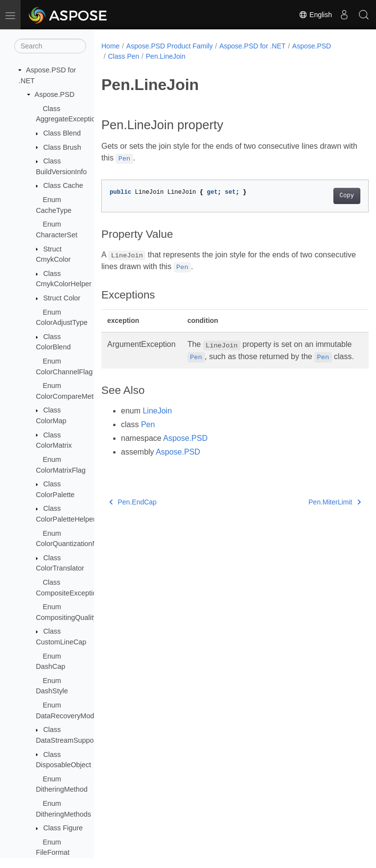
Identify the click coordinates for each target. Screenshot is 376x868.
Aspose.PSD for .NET (252, 46)
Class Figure (63, 828)
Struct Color (62, 298)
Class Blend (62, 133)
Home (110, 46)
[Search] (50, 46)
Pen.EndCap (133, 514)
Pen (148, 436)
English (315, 15)
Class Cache (63, 185)
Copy (328, 196)
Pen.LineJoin (166, 56)
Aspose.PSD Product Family (170, 46)
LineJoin (157, 423)
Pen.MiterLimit (316, 514)
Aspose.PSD (55, 94)
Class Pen (123, 56)
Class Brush (62, 147)
